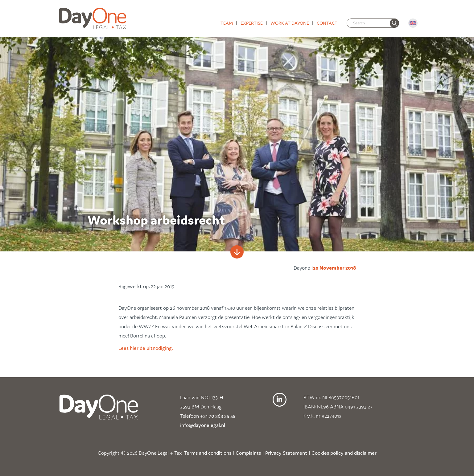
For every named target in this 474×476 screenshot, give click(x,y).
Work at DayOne (290, 23)
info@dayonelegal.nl (203, 425)
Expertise (252, 23)
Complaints (248, 453)
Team (227, 23)
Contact (327, 23)
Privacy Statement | (288, 453)
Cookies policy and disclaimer (344, 453)
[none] (394, 23)
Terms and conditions (208, 453)
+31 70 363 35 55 (218, 416)
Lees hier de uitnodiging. (146, 348)
